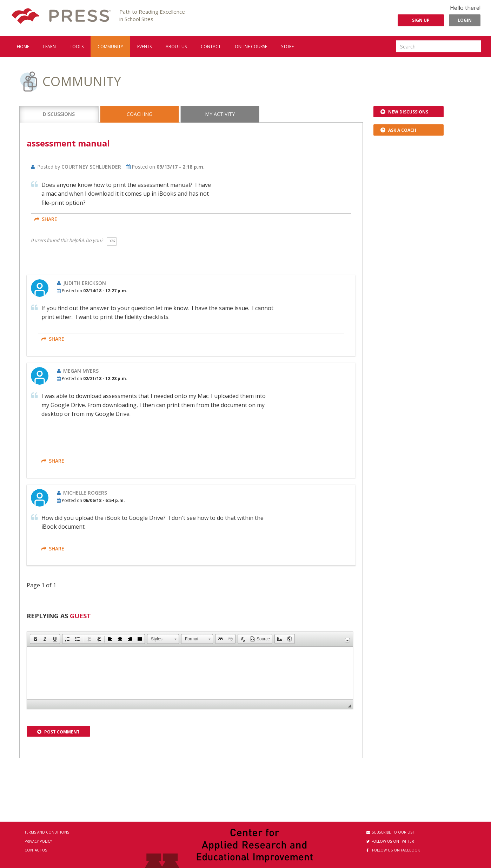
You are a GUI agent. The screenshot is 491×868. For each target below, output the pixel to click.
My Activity (220, 114)
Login (465, 20)
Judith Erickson (85, 283)
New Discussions (404, 112)
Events (144, 47)
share (46, 219)
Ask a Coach (398, 130)
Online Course (251, 47)
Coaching (140, 114)
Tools (77, 47)
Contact (211, 47)
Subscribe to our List (390, 832)
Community (110, 47)
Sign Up (421, 20)
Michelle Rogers (85, 493)
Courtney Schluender (91, 167)
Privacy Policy (38, 841)
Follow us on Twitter (390, 841)
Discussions (59, 114)
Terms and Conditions (47, 832)
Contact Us (36, 850)
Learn (49, 47)
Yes (112, 241)
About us (176, 47)
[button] (35, 639)
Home (23, 47)
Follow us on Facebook (393, 850)
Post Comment (58, 732)
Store (287, 47)
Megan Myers (81, 371)
